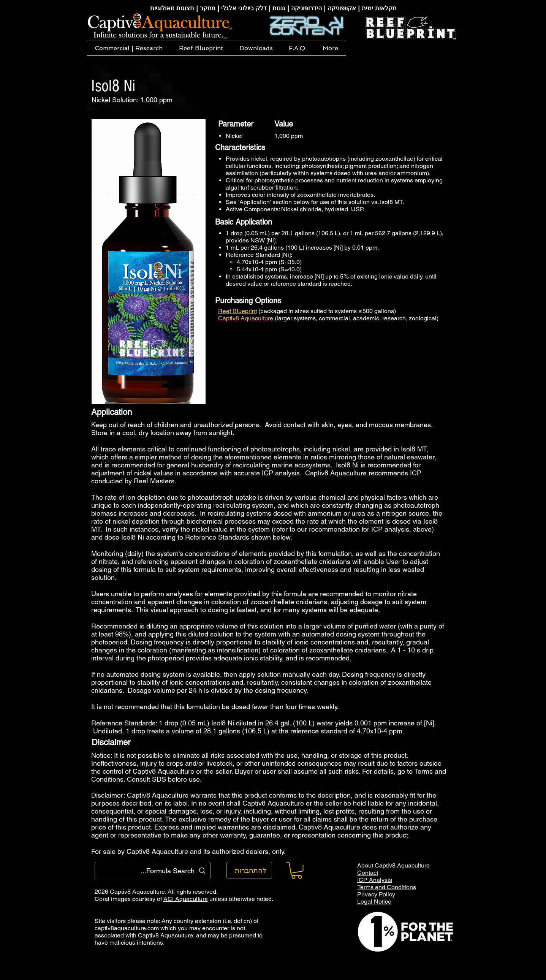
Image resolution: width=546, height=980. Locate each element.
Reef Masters (154, 481)
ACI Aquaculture (186, 899)
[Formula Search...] (153, 871)
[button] (129, 48)
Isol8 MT (414, 449)
